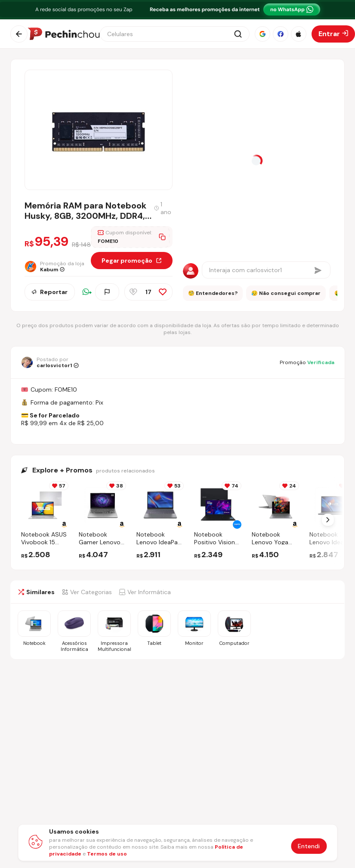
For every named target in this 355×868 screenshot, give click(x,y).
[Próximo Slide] (328, 520)
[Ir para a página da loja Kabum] (58, 267)
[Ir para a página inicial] (64, 34)
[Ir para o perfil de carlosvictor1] (50, 362)
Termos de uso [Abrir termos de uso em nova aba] (107, 854)
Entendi (309, 846)
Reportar (50, 292)
